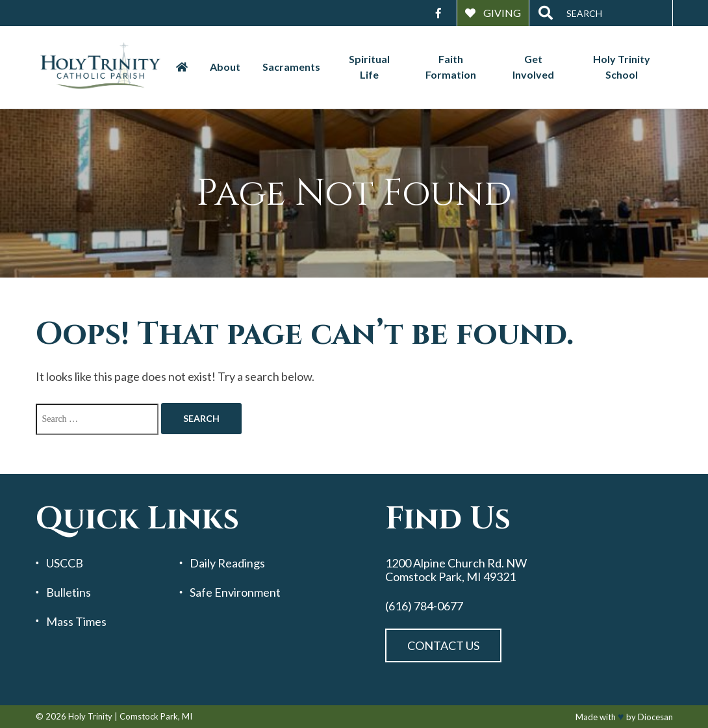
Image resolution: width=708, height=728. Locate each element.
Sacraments (291, 67)
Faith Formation (451, 67)
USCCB (65, 563)
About (225, 67)
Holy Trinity (90, 716)
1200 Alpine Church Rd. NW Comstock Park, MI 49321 (456, 570)
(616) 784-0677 (424, 606)
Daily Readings (227, 563)
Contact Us (443, 645)
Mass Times (76, 622)
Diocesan (655, 717)
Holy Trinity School (622, 67)
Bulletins (69, 592)
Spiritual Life (369, 67)
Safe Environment (235, 592)
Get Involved (533, 67)
